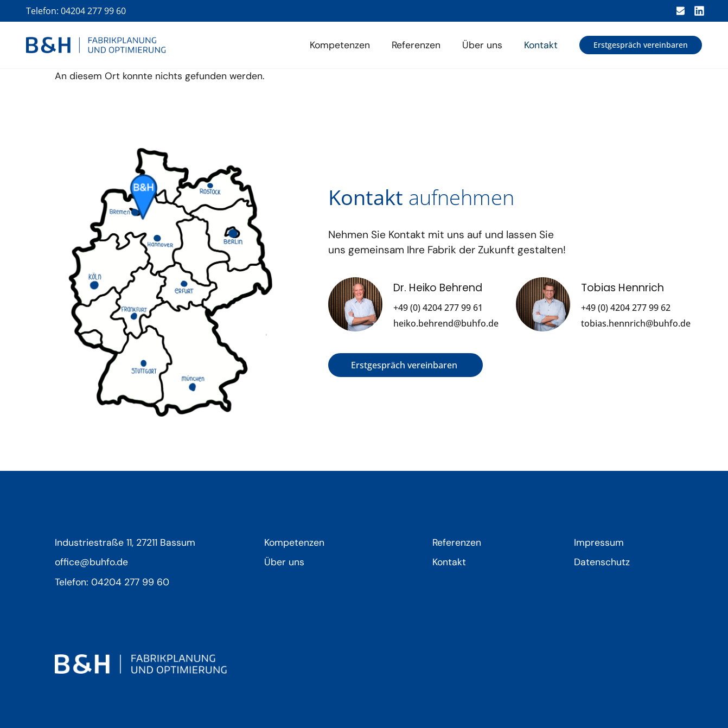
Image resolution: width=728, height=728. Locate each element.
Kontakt (541, 45)
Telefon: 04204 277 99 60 (76, 11)
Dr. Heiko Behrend (438, 288)
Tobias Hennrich (622, 288)
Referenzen (416, 45)
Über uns (482, 45)
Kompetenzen (340, 45)
